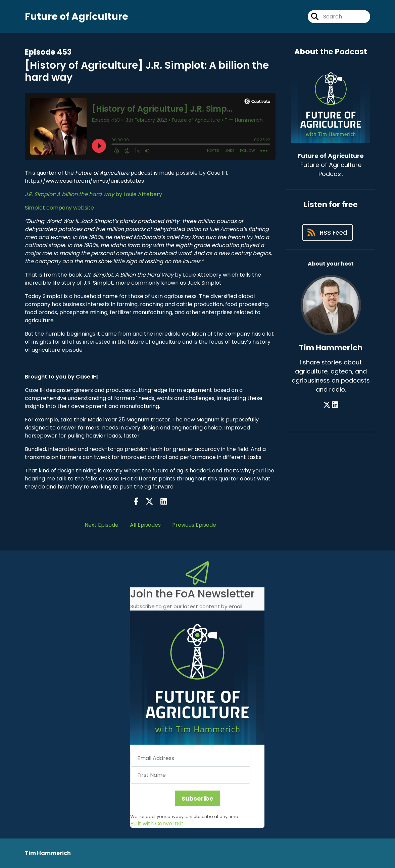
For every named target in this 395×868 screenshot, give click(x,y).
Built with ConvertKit (157, 824)
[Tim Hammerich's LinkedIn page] (335, 405)
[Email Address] (190, 758)
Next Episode (102, 525)
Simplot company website (59, 208)
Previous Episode (194, 525)
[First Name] (190, 775)
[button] (197, 678)
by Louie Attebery (93, 194)
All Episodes (145, 525)
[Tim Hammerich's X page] (327, 405)
